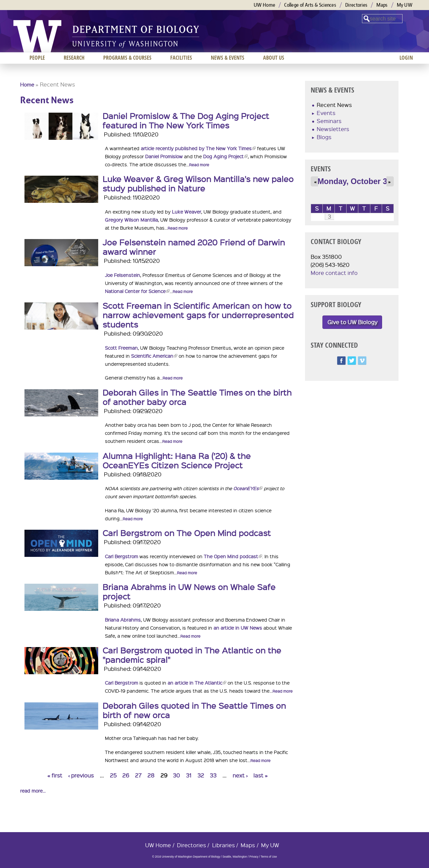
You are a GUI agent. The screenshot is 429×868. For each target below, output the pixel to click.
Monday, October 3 (352, 181)
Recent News (334, 105)
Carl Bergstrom (121, 556)
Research (74, 58)
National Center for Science (137, 291)
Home (27, 84)
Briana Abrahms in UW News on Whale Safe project (189, 591)
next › (240, 775)
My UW (405, 5)
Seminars (329, 121)
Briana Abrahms (123, 620)
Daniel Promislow (164, 156)
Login (406, 58)
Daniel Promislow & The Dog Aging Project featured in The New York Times (186, 120)
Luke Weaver (187, 212)
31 (189, 775)
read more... (33, 791)
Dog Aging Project (225, 156)
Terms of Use (269, 857)
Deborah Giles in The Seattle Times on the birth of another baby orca (197, 397)
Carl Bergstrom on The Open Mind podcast (187, 533)
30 (176, 775)
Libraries (224, 845)
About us (274, 58)
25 (113, 775)
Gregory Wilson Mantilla (131, 220)
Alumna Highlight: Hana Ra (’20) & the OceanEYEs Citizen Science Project (177, 460)
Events (326, 113)
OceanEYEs (248, 488)
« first (55, 775)
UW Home (264, 5)
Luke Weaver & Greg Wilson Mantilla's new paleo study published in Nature (198, 183)
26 (126, 775)
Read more (199, 165)
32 (201, 775)
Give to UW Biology (352, 322)
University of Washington (37, 36)
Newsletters (333, 129)
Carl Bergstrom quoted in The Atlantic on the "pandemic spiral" (192, 655)
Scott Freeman (121, 348)
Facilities (181, 58)
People (37, 58)
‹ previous (81, 775)
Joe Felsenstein (122, 275)
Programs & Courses (127, 58)
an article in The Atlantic (197, 683)
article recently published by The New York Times (198, 148)
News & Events (228, 58)
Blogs (324, 137)
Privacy (254, 857)
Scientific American (154, 356)
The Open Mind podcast (233, 556)
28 (151, 775)
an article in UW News (238, 628)
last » (261, 775)
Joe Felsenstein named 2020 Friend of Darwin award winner (194, 247)
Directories (356, 5)
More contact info (334, 273)
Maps (382, 5)
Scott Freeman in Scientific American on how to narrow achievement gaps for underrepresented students (198, 315)
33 (213, 775)
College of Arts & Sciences (310, 5)
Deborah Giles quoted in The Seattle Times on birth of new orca (194, 710)
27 (138, 775)
